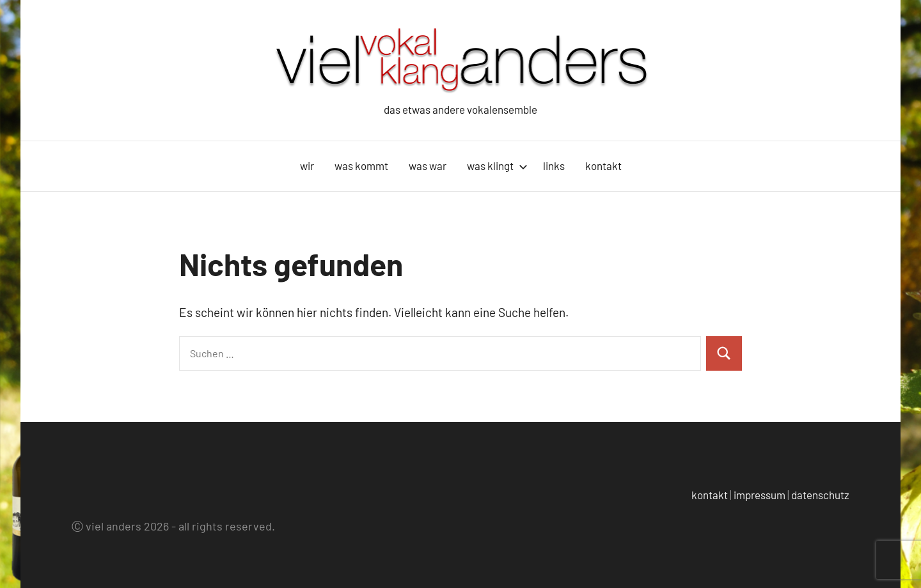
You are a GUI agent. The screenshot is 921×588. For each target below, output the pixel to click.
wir (307, 166)
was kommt (361, 166)
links (554, 166)
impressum (760, 495)
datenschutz (820, 495)
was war (428, 166)
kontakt (603, 166)
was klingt (497, 166)
